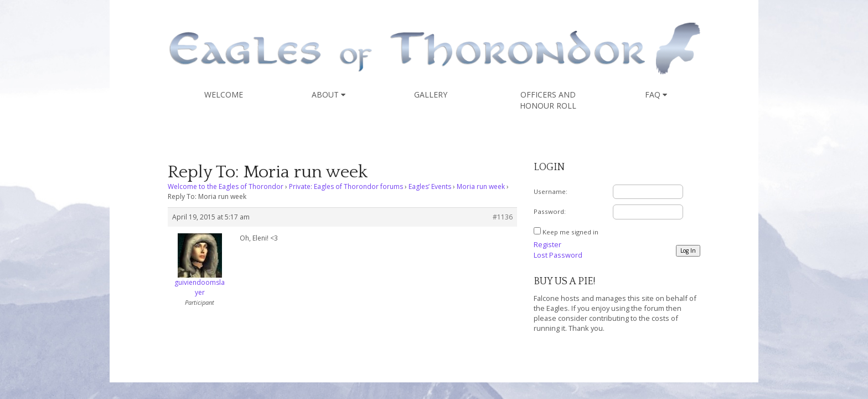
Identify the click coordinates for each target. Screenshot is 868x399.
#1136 (503, 217)
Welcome (224, 94)
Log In (688, 250)
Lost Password (558, 255)
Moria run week (481, 186)
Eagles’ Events (430, 186)
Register (547, 244)
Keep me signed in (570, 232)
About (329, 94)
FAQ (656, 94)
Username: (551, 191)
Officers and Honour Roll (548, 100)
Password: (550, 211)
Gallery (431, 94)
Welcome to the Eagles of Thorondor (226, 186)
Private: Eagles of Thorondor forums (346, 186)
